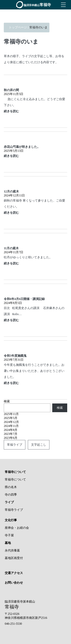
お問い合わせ (14, 583)
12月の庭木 (11, 191)
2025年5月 (11, 418)
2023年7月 (11, 434)
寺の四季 (11, 495)
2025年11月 (11, 414)
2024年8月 (11, 430)
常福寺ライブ (14, 510)
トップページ (18, 27)
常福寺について (15, 479)
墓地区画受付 (14, 558)
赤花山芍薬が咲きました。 (22, 147)
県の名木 (11, 487)
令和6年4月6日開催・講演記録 (24, 299)
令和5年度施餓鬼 (15, 356)
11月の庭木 (11, 248)
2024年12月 (11, 422)
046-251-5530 (13, 624)
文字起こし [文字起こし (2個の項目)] (39, 445)
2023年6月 (11, 438)
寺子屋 (9, 535)
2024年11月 (11, 426)
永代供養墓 (12, 550)
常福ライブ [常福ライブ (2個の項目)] (15, 445)
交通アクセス (14, 573)
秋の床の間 (11, 90)
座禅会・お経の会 (17, 528)
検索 (7, 401)
